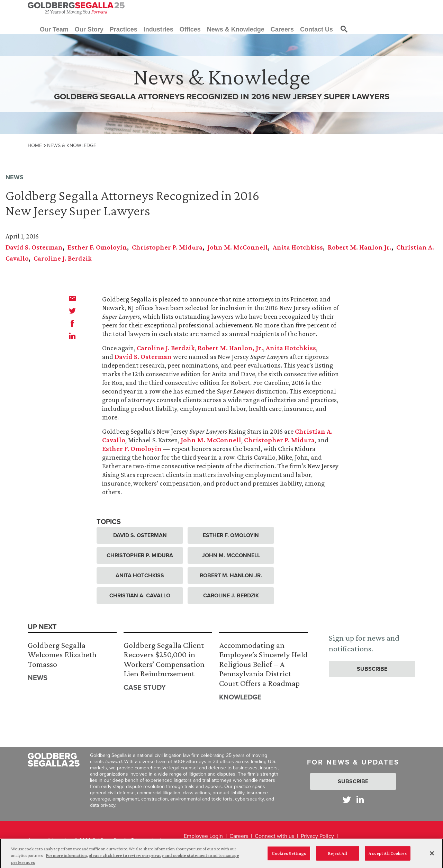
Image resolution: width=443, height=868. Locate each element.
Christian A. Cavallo (140, 595)
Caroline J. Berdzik (63, 258)
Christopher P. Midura (167, 247)
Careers (239, 836)
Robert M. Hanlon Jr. (360, 247)
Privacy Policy (317, 836)
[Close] (432, 855)
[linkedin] (72, 336)
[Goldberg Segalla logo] (76, 8)
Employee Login (203, 836)
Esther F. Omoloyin (97, 247)
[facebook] (72, 323)
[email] (72, 298)
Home (35, 145)
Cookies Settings (289, 855)
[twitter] (72, 311)
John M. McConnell (238, 247)
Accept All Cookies (387, 855)
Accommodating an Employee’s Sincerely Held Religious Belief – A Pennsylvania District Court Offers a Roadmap (263, 664)
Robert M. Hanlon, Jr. (230, 348)
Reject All (338, 855)
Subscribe (372, 669)
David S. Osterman (34, 247)
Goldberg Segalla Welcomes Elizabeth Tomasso (62, 654)
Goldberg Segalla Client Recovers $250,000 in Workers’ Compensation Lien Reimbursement (164, 659)
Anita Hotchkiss (298, 247)
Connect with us (274, 836)
